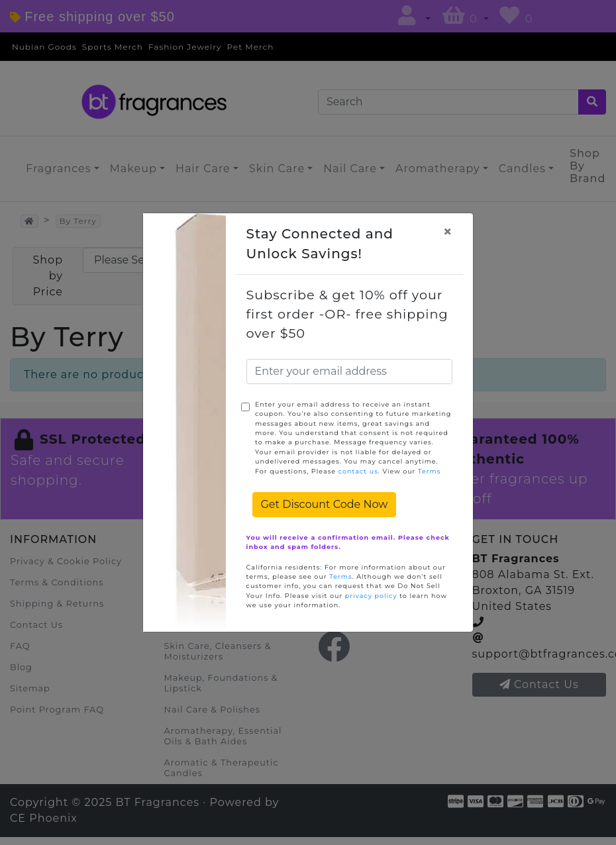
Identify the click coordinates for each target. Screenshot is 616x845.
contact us (358, 471)
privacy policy (371, 596)
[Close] (448, 232)
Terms (429, 471)
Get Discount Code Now (325, 504)
